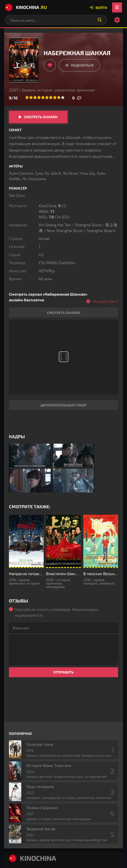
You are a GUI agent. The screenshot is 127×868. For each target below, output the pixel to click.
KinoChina (26, 7)
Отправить (63, 672)
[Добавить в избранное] (50, 65)
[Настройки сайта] (117, 20)
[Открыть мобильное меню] (117, 7)
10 (63, 97)
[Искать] (100, 20)
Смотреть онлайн (41, 117)
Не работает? (105, 301)
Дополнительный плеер (63, 405)
